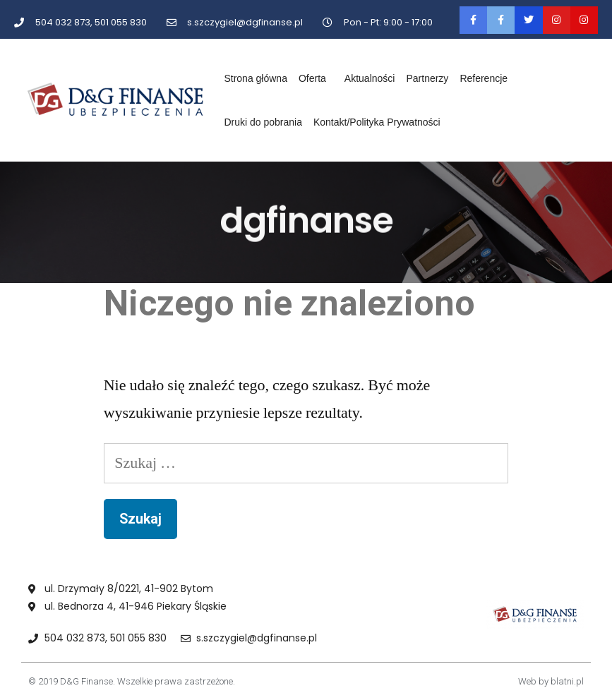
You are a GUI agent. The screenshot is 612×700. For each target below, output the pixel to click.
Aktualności (370, 78)
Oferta (316, 78)
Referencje (484, 78)
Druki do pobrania (263, 122)
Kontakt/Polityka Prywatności (377, 122)
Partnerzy (427, 78)
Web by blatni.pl (551, 681)
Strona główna (256, 78)
